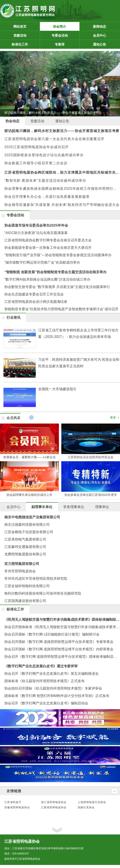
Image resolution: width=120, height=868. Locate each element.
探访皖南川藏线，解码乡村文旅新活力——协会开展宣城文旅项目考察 (62, 131)
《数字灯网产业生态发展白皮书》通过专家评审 (41, 666)
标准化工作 (25, 44)
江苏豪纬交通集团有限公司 (25, 547)
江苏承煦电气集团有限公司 (25, 539)
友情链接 (14, 791)
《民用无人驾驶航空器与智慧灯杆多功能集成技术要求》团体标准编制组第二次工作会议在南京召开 (62, 620)
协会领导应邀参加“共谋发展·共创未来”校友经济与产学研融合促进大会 (62, 205)
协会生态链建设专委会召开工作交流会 (34, 294)
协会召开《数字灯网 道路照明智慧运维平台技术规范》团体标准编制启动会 (62, 657)
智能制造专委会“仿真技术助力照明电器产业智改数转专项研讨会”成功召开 (61, 309)
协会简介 (66, 26)
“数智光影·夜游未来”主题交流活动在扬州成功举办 (45, 181)
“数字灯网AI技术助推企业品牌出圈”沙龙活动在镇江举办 (47, 279)
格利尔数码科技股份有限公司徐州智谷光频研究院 (43, 593)
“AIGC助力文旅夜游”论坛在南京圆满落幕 (36, 233)
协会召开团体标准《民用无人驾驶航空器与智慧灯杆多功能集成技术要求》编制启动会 (62, 627)
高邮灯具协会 (86, 807)
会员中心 (105, 35)
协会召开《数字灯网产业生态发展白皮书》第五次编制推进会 (51, 674)
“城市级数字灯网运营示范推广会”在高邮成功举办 (42, 262)
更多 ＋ (115, 417)
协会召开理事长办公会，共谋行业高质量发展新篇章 (47, 197)
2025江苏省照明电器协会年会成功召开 (37, 147)
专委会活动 (65, 35)
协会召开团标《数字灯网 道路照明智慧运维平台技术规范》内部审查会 (59, 649)
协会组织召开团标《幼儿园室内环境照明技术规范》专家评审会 (53, 688)
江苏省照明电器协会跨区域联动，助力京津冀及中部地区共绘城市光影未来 (62, 172)
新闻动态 (105, 26)
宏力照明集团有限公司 (22, 564)
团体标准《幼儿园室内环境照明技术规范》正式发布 (45, 681)
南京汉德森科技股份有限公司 (27, 525)
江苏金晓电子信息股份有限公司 (29, 532)
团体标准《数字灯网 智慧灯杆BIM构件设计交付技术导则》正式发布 (57, 696)
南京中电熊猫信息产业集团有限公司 (32, 517)
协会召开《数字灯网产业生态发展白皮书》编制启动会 (46, 703)
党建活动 (26, 35)
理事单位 (102, 507)
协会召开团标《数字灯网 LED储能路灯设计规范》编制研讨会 (52, 634)
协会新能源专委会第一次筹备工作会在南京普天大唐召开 (48, 248)
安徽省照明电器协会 (17, 807)
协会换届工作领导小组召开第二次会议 (36, 163)
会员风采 (14, 418)
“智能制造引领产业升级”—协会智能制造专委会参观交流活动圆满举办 (58, 255)
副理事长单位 (42, 507)
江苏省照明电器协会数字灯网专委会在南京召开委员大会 (48, 240)
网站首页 (20, 27)
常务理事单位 (74, 507)
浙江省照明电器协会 (54, 802)
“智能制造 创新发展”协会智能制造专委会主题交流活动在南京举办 (55, 272)
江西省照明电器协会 (54, 807)
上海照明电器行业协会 (92, 802)
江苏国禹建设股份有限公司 (25, 601)
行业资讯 (14, 318)
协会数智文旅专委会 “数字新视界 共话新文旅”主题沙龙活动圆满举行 (57, 287)
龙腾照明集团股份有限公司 (25, 554)
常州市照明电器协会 (20, 571)
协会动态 (12, 121)
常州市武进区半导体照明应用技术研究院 (36, 579)
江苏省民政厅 (13, 802)
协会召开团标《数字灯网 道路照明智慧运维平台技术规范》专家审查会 (59, 642)
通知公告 (105, 44)
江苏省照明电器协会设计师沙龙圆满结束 (36, 302)
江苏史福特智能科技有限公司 (27, 586)
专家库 (66, 44)
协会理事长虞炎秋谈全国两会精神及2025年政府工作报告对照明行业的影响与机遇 (62, 189)
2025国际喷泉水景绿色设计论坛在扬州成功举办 (44, 155)
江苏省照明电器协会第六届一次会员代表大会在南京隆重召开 (54, 139)
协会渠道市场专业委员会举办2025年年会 (36, 225)
